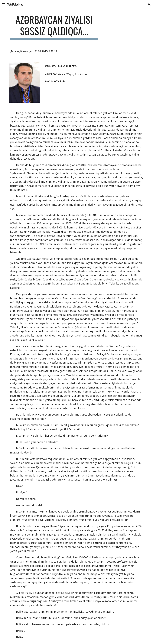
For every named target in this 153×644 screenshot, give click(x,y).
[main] (54, 27)
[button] (4, 4)
